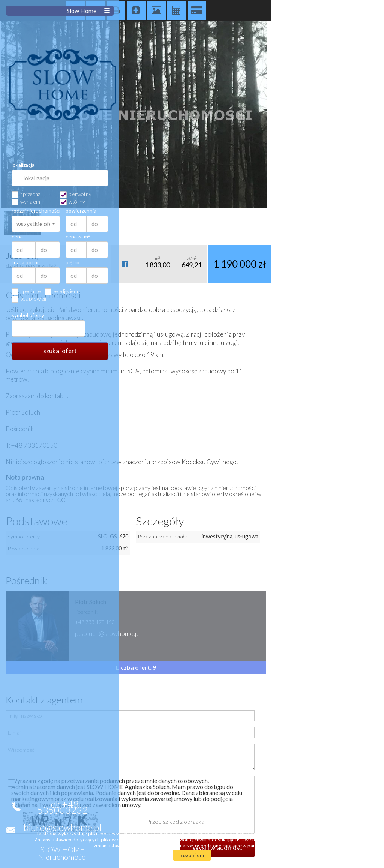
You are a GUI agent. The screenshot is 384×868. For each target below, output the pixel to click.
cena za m (349, 237)
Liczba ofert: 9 (136, 667)
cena (288, 237)
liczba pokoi (296, 262)
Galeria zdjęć (156, 10)
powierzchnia (352, 211)
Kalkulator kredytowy (197, 10)
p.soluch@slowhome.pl (108, 633)
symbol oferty (299, 315)
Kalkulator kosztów (177, 10)
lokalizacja (294, 165)
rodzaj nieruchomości (307, 211)
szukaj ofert (331, 351)
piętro (344, 262)
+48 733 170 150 (95, 622)
